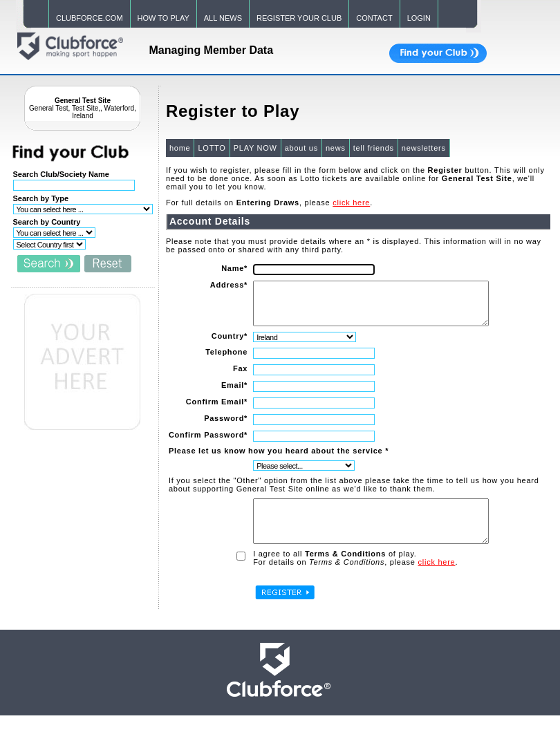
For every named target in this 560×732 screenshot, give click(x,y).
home (179, 148)
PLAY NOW (255, 148)
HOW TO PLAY (164, 18)
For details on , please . (355, 579)
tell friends (372, 148)
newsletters (423, 148)
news (335, 148)
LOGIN (419, 18)
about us (301, 148)
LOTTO (211, 148)
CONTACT (374, 18)
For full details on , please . (269, 203)
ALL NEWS (223, 18)
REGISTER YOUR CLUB (299, 18)
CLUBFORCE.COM (90, 18)
